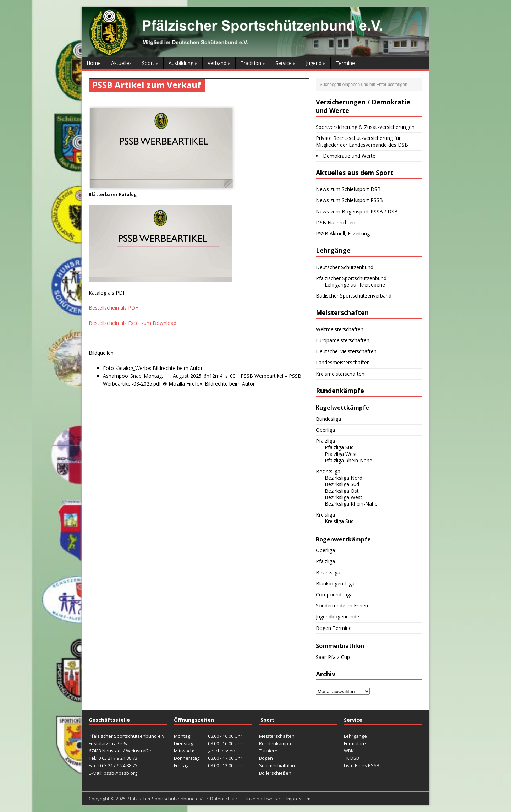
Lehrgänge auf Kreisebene (355, 285)
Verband (217, 63)
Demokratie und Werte (349, 156)
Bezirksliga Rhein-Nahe (351, 504)
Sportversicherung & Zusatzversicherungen (365, 127)
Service (284, 63)
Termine (345, 63)
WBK (349, 751)
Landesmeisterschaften (343, 362)
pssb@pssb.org (120, 773)
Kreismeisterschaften (340, 374)
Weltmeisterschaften (340, 329)
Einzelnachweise (262, 799)
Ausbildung (181, 63)
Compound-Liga (334, 595)
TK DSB (351, 758)
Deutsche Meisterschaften (346, 351)
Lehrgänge (355, 736)
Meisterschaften (277, 736)
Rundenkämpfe (276, 743)
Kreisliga (325, 515)
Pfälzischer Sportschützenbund (351, 278)
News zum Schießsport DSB (348, 189)
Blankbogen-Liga (335, 584)
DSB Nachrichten (336, 222)
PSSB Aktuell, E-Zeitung (343, 233)
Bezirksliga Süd (342, 484)
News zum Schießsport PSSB (349, 200)
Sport (148, 63)
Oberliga (325, 430)
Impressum (298, 799)
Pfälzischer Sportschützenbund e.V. (165, 799)
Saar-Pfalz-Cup (333, 657)
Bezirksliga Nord (344, 478)
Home (94, 63)
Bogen (266, 758)
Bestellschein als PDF (113, 308)
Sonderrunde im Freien (342, 606)
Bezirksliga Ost (342, 491)
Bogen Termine (334, 628)
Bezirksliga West (344, 497)
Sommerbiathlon (277, 765)
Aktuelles (121, 63)
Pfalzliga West (341, 454)
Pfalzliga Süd (339, 447)
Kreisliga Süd (339, 521)
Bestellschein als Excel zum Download (133, 323)
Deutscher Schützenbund (345, 267)
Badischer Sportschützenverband (354, 296)
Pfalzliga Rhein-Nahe (348, 460)
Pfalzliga (325, 441)
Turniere (268, 751)
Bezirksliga (328, 471)
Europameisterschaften (343, 340)
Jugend (314, 63)
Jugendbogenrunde (337, 617)
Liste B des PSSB (362, 765)
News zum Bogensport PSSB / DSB (357, 211)
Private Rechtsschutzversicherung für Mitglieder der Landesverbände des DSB (362, 141)
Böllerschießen (275, 773)
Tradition (251, 63)
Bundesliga (328, 419)
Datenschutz (224, 799)
